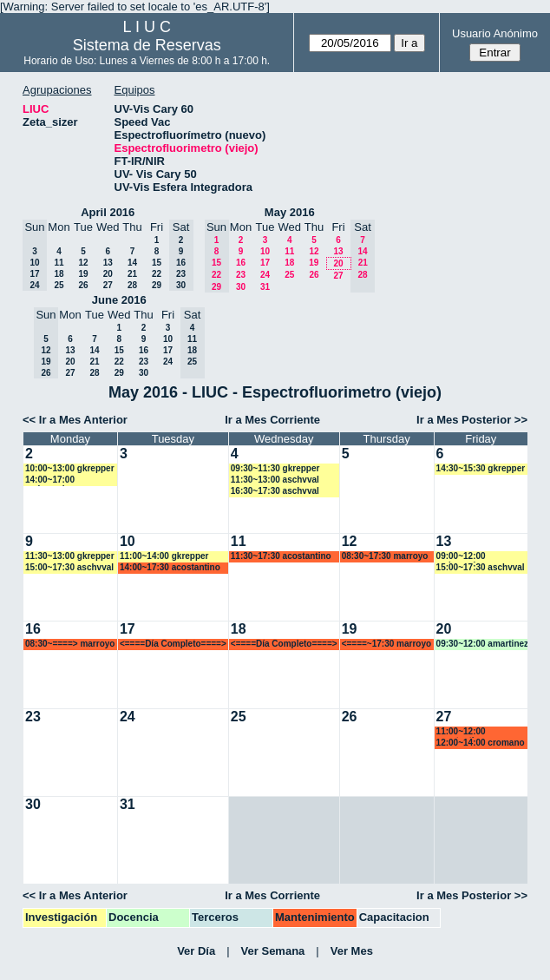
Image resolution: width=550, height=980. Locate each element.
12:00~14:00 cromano (481, 743)
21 (132, 274)
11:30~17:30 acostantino (281, 556)
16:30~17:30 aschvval (275, 491)
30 (241, 287)
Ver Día (196, 951)
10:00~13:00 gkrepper (70, 468)
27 (108, 285)
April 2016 (108, 212)
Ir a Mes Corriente (272, 420)
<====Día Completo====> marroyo (173, 645)
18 (59, 274)
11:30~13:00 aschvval (275, 480)
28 (132, 285)
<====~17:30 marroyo (386, 644)
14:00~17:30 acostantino (170, 567)
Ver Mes (352, 951)
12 (83, 263)
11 (59, 263)
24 (265, 275)
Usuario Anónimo (495, 33)
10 (265, 251)
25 (59, 285)
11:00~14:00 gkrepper (164, 556)
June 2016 (119, 300)
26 (83, 285)
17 (265, 263)
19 (83, 274)
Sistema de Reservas (147, 45)
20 (108, 274)
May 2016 (290, 212)
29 (157, 285)
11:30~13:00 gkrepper (70, 556)
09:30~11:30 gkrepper (275, 468)
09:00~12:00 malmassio (461, 557)
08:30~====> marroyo (70, 644)
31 (265, 287)
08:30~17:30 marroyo (385, 556)
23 (241, 275)
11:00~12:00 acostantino (461, 732)
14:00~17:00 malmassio (50, 480)
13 (108, 263)
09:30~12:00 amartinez (482, 644)
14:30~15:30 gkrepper (481, 468)
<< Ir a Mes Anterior (75, 420)
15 (157, 263)
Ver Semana (273, 951)
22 (157, 274)
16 (241, 263)
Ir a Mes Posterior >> (472, 420)
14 (132, 263)
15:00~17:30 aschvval (69, 567)
